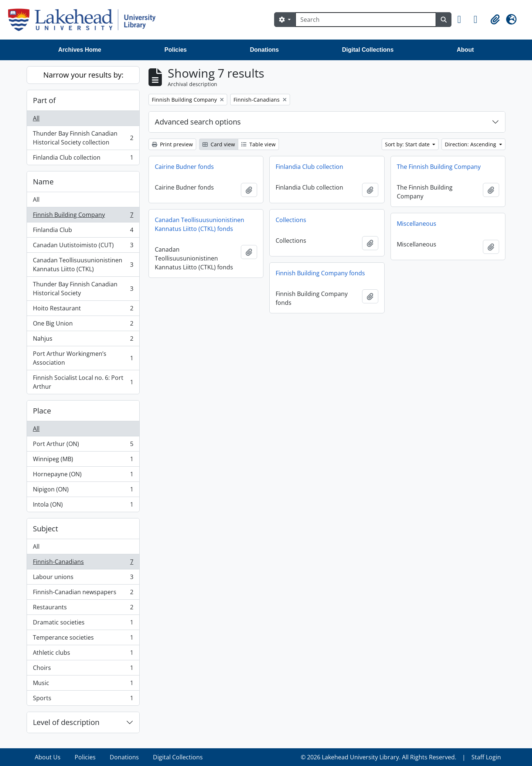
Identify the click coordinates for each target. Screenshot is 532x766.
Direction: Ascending (471, 144)
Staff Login (486, 757)
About (465, 50)
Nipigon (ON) (83, 491)
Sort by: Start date (408, 144)
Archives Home (80, 50)
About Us (48, 757)
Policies (175, 50)
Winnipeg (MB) (83, 461)
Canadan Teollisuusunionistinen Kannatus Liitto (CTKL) (83, 265)
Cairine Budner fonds (184, 167)
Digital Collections (368, 50)
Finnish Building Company (83, 216)
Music (83, 685)
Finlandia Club (83, 231)
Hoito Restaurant (83, 310)
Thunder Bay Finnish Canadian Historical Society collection (83, 138)
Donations (264, 50)
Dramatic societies (83, 624)
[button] (463, 20)
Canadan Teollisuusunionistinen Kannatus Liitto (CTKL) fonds (199, 224)
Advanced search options (198, 122)
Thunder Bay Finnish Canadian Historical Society (83, 289)
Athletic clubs (83, 654)
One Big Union (83, 325)
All (36, 118)
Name (43, 182)
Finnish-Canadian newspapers (83, 594)
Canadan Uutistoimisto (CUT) (83, 247)
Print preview (172, 144)
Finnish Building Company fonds (320, 273)
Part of (44, 100)
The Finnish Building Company (439, 167)
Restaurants (83, 609)
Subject (45, 529)
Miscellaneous (417, 224)
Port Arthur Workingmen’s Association (83, 358)
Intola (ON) (83, 506)
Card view (219, 144)
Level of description (66, 722)
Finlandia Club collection (83, 159)
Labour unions (83, 578)
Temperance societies (83, 639)
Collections (291, 220)
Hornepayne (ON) (83, 476)
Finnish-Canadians (83, 563)
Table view (258, 144)
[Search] (366, 20)
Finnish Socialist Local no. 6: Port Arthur (83, 382)
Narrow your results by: (83, 75)
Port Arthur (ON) (83, 445)
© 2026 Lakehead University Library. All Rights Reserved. (378, 757)
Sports (83, 699)
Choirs (83, 669)
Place (42, 411)
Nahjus (83, 340)
